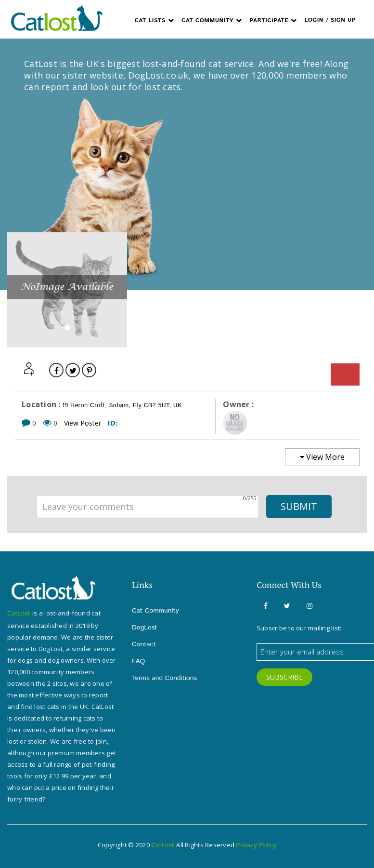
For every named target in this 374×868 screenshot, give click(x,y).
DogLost (145, 628)
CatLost (20, 614)
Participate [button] (273, 20)
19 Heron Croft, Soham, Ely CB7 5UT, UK (122, 406)
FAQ (138, 661)
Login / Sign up (330, 20)
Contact (144, 644)
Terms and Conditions (164, 678)
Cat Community (155, 611)
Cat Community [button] (212, 20)
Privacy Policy (256, 846)
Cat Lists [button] (154, 20)
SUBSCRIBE (284, 677)
